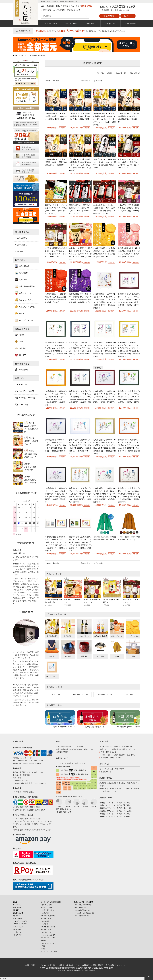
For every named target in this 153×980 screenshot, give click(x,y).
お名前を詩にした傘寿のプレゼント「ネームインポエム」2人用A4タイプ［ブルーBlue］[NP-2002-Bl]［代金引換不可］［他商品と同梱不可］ (56, 445)
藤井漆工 (20, 355)
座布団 (19, 313)
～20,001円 (21, 405)
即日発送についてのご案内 (25, 83)
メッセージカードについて (111, 758)
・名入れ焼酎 (45, 921)
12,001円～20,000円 (105, 695)
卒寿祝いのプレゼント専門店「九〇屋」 (115, 814)
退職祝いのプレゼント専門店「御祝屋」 (115, 817)
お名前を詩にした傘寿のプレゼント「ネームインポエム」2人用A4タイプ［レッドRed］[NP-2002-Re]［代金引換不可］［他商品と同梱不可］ (105, 397)
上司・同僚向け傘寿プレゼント (128, 727)
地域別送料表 (63, 752)
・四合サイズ (17, 935)
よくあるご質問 (59, 10)
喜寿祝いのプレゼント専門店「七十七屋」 (116, 808)
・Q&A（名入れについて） (83, 905)
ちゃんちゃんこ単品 (25, 307)
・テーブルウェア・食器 (49, 951)
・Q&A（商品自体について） (84, 910)
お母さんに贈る (71, 23)
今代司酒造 (21, 370)
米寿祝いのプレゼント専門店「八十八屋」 (116, 811)
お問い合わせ (130, 23)
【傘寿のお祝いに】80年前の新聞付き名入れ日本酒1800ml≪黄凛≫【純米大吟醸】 (56, 116)
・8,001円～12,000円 (20, 921)
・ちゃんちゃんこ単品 (48, 938)
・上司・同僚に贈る (47, 910)
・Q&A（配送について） (82, 916)
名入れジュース (23, 293)
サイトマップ (17, 905)
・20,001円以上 (18, 927)
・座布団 (44, 940)
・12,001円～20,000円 (20, 924)
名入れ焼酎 (21, 273)
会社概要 (16, 910)
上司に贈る (19, 251)
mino (19, 342)
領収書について (18, 913)
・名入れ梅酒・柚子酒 (48, 927)
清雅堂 (19, 335)
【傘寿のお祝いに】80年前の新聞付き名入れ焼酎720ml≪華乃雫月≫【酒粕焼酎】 (56, 162)
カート (128, 16)
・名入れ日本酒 (46, 918)
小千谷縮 (20, 348)
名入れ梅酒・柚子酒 (25, 286)
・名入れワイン (46, 924)
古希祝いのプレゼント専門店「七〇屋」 (115, 805)
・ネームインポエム (47, 943)
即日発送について (74, 10)
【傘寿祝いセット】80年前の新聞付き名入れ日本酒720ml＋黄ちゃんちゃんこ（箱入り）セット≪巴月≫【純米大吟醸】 (105, 119)
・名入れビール (46, 932)
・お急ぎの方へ (46, 913)
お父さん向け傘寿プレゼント (64, 727)
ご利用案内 (47, 10)
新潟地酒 (22, 364)
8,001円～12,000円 (80, 695)
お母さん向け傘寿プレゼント (97, 727)
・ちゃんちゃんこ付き (48, 935)
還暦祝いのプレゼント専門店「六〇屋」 (115, 803)
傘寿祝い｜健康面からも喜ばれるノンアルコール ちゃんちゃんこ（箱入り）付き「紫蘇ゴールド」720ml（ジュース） (80, 254)
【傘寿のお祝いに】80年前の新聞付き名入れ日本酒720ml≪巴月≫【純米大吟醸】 (80, 116)
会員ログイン (109, 16)
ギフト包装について (109, 752)
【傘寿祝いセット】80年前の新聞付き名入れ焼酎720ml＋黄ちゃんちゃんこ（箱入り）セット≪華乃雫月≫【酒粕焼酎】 (80, 165)
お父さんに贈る (51, 23)
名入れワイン (22, 280)
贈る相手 (22, 232)
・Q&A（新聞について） (82, 907)
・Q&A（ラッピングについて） (84, 913)
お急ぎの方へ (110, 23)
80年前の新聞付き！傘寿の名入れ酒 (31, 429)
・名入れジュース (47, 929)
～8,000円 (56, 695)
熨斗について (106, 772)
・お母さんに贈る (47, 907)
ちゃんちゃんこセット (26, 300)
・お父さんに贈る (47, 905)
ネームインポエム (24, 320)
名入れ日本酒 (22, 266)
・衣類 (43, 946)
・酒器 (43, 949)
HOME (15, 902)
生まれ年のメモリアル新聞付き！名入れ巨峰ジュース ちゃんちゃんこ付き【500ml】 (129, 208)
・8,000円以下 (17, 918)
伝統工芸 (22, 329)
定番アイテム (91, 23)
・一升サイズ (17, 932)
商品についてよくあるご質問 (83, 902)
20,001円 (129, 695)
